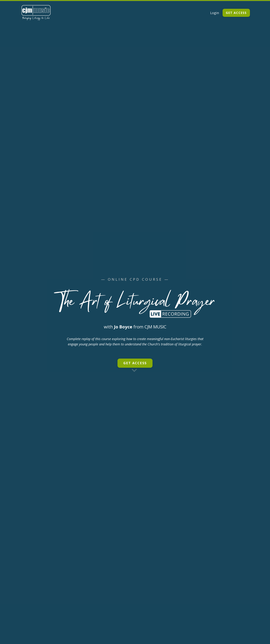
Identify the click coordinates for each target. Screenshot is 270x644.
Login (215, 13)
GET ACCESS (236, 13)
